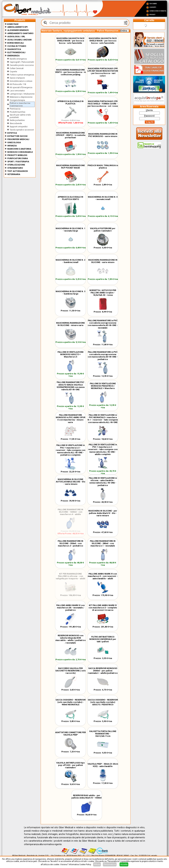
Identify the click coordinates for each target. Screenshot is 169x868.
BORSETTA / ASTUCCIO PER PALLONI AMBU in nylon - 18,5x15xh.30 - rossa (103, 293)
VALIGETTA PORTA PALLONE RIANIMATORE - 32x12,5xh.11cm (103, 734)
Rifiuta (97, 864)
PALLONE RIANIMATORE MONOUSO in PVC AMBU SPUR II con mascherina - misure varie (71, 419)
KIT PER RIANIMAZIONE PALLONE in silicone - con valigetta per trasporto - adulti (71, 576)
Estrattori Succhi (17, 136)
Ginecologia (14, 142)
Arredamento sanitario (20, 33)
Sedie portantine (17, 120)
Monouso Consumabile (20, 152)
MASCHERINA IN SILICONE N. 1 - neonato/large (70, 230)
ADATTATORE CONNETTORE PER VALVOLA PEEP (70, 734)
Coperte (13, 72)
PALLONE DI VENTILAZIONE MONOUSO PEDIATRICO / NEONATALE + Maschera (103, 386)
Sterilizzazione (16, 165)
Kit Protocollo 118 (18, 84)
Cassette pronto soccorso (22, 65)
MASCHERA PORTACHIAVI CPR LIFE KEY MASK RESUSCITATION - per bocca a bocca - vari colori (103, 72)
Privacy (152, 15)
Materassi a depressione (21, 97)
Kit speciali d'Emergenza (21, 87)
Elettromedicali (16, 52)
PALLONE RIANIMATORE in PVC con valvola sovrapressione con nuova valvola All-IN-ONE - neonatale (103, 324)
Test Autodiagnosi (18, 171)
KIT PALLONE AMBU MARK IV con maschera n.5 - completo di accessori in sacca (103, 608)
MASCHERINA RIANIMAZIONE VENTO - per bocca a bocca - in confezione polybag (70, 72)
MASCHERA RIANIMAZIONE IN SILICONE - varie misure (103, 261)
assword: (150, 116)
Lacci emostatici (17, 91)
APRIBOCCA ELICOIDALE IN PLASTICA (70, 102)
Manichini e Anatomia (19, 149)
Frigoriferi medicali (18, 139)
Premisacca (15, 109)
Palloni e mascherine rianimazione (20, 104)
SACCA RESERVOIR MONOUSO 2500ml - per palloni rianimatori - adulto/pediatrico (103, 671)
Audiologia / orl (16, 37)
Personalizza (110, 864)
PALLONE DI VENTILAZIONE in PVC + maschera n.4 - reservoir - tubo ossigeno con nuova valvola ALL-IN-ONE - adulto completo (103, 449)
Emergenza (13, 56)
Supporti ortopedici (19, 127)
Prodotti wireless (17, 155)
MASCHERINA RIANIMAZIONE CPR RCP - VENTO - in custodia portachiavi (71, 135)
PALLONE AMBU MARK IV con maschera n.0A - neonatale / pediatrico (70, 608)
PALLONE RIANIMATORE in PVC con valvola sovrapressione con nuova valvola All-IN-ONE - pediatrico (103, 356)
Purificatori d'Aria (18, 158)
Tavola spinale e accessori (22, 130)
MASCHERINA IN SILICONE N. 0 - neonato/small (103, 198)
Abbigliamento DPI (17, 27)
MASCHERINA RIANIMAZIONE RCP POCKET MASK (70, 167)
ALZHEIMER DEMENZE (18, 30)
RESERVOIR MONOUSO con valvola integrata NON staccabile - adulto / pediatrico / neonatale (71, 639)
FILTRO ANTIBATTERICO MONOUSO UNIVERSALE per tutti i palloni (103, 639)
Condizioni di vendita (158, 11)
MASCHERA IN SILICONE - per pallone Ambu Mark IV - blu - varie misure (103, 513)
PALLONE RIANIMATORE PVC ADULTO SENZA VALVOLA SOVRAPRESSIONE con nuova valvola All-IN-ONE (71, 386)
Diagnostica (14, 49)
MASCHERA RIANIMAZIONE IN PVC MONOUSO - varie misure (103, 135)
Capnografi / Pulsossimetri (22, 62)
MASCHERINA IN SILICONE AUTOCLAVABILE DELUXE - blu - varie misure (70, 482)
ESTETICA (12, 133)
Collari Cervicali (17, 68)
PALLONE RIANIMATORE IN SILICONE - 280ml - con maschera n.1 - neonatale (103, 543)
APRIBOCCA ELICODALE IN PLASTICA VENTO (70, 198)
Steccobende (16, 123)
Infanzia (12, 146)
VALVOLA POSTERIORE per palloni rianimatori (103, 230)
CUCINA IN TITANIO (17, 46)
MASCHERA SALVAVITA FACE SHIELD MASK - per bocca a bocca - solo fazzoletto (70, 41)
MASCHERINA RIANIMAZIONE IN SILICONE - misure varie (70, 324)
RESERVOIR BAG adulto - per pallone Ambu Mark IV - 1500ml (87, 797)
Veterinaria (14, 174)
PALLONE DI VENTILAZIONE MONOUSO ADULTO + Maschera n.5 (71, 354)
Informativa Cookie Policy (80, 864)
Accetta (124, 864)
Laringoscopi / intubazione (22, 94)
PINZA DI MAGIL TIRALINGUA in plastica (103, 167)
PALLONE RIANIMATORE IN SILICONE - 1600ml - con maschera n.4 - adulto (70, 512)
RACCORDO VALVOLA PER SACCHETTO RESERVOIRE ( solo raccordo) (71, 671)
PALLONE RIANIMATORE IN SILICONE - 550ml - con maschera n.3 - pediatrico (70, 543)
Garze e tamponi (17, 78)
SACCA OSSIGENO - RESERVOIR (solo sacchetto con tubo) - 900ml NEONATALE (71, 702)
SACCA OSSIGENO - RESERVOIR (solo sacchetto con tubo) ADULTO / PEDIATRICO (103, 702)
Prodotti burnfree (17, 112)
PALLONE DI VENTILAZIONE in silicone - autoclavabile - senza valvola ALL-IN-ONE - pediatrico (103, 482)
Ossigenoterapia (17, 100)
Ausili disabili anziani (19, 40)
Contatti (153, 7)
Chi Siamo (153, 4)
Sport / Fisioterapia (18, 162)
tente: (150, 110)
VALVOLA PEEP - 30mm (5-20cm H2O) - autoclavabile (103, 765)
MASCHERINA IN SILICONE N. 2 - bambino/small (70, 261)
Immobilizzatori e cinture (21, 81)
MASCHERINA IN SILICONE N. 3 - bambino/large (70, 293)
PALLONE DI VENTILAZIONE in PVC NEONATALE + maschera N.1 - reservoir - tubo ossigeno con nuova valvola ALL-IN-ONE (103, 419)
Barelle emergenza (18, 59)
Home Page (12, 24)
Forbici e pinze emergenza (22, 75)
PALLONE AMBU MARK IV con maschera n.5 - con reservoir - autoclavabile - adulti (103, 576)
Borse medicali (16, 43)
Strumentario (15, 168)
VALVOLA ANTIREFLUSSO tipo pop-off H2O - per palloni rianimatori (71, 765)
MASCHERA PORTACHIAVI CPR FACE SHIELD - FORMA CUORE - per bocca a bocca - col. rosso (103, 104)
